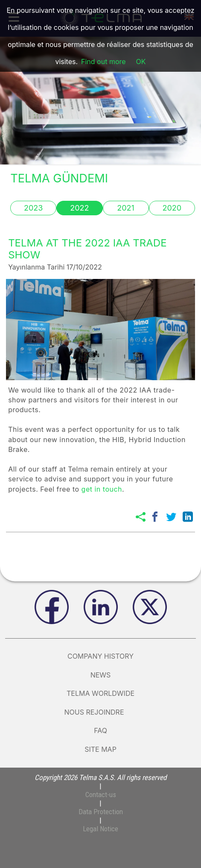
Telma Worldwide (100, 693)
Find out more (103, 62)
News (101, 675)
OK (141, 62)
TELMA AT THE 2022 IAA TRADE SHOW (87, 249)
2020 (172, 208)
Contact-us (101, 795)
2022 (79, 208)
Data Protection (101, 812)
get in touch (102, 489)
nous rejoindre (100, 712)
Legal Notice (100, 829)
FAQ (100, 730)
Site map (100, 749)
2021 (126, 208)
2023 (33, 208)
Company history (100, 656)
